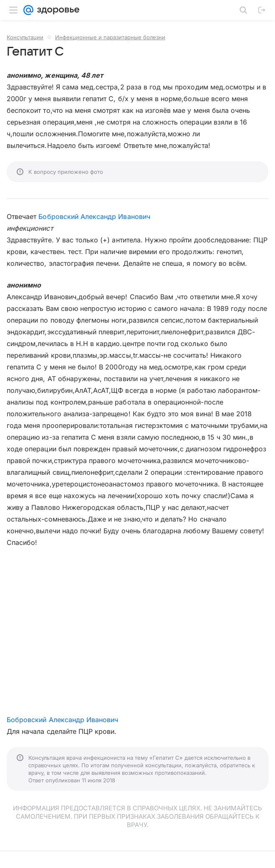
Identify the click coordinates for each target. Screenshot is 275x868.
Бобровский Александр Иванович (94, 216)
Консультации (25, 37)
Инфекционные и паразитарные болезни (110, 37)
